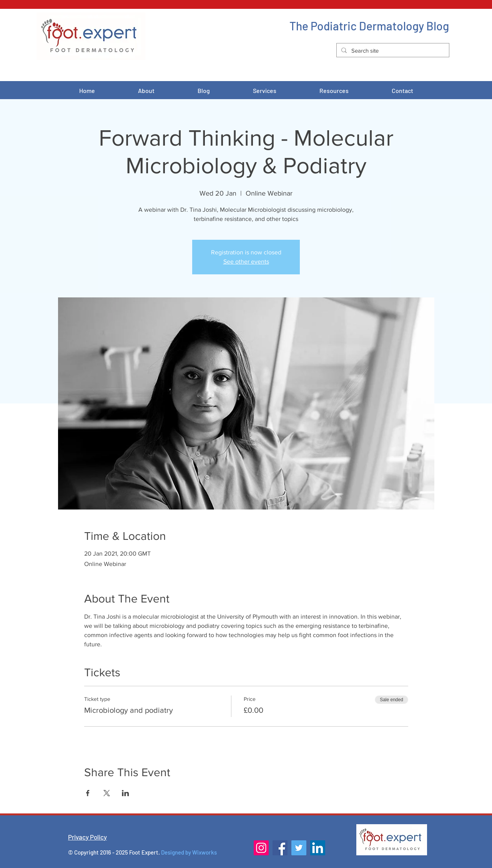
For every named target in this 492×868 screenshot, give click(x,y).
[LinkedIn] (318, 848)
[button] (265, 91)
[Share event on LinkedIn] (125, 793)
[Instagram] (261, 848)
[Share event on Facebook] (88, 793)
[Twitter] (299, 848)
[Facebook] (280, 848)
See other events (246, 261)
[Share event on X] (107, 793)
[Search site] (392, 51)
